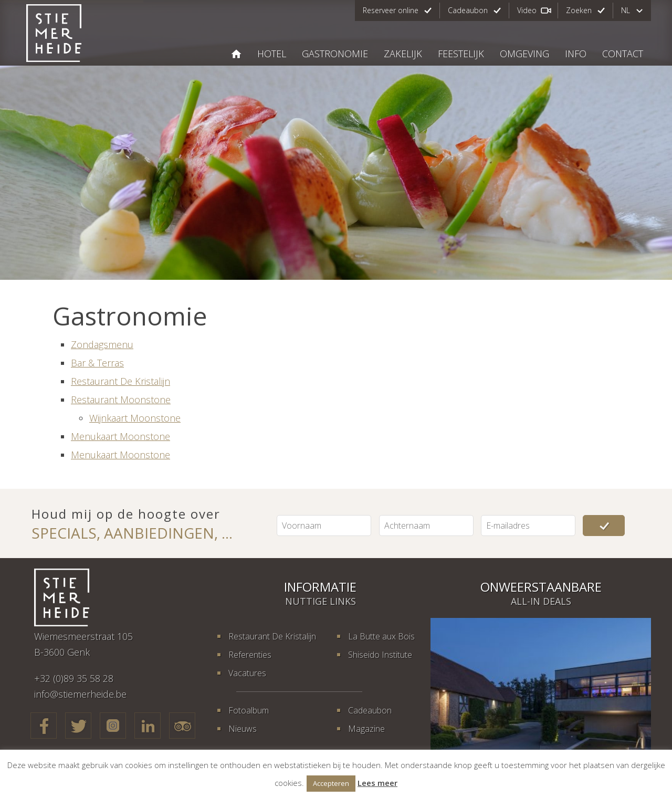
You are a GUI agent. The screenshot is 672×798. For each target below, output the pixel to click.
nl (626, 10)
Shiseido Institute (380, 655)
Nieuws (243, 729)
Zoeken (579, 10)
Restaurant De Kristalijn (120, 381)
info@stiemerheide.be (80, 694)
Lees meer (377, 783)
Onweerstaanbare (541, 587)
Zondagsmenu (102, 344)
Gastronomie (335, 54)
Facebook (44, 726)
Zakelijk (403, 54)
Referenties (250, 655)
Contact (623, 54)
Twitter (78, 726)
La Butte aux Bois (381, 636)
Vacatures (247, 673)
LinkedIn (148, 726)
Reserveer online (391, 10)
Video (527, 10)
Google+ (113, 726)
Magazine (366, 729)
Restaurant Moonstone (121, 400)
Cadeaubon (468, 10)
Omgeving (524, 54)
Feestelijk (461, 54)
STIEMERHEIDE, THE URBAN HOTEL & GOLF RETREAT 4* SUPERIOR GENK (236, 54)
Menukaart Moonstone (120, 436)
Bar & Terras (97, 363)
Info (576, 54)
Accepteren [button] (331, 783)
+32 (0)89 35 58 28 (74, 678)
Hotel (272, 54)
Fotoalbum (249, 710)
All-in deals (541, 601)
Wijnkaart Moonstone (135, 418)
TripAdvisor (182, 726)
